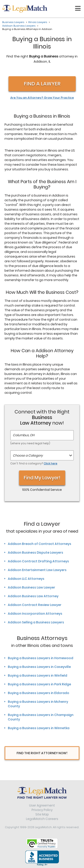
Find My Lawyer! (42, 478)
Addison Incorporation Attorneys (35, 614)
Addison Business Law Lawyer (31, 587)
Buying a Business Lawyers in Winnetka (39, 728)
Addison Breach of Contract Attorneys (40, 544)
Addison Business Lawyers (19, 26)
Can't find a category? (34, 463)
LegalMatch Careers (42, 819)
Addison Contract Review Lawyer (35, 605)
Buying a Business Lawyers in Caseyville (39, 667)
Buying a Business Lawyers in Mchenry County (38, 704)
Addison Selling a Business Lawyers (36, 622)
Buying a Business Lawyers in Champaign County (41, 717)
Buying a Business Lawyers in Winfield (38, 675)
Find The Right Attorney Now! (42, 753)
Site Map (42, 814)
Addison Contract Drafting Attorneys (38, 561)
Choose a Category (28, 455)
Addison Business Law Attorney (33, 596)
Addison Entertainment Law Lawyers (37, 570)
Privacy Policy (42, 810)
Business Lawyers (13, 22)
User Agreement (42, 805)
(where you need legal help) (30, 443)
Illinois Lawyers (38, 22)
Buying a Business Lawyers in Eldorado (39, 693)
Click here (51, 463)
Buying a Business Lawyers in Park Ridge (39, 684)
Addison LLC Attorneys (26, 579)
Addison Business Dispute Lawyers (36, 553)
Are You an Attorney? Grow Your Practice (42, 98)
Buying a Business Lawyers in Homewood (41, 658)
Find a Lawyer (42, 84)
